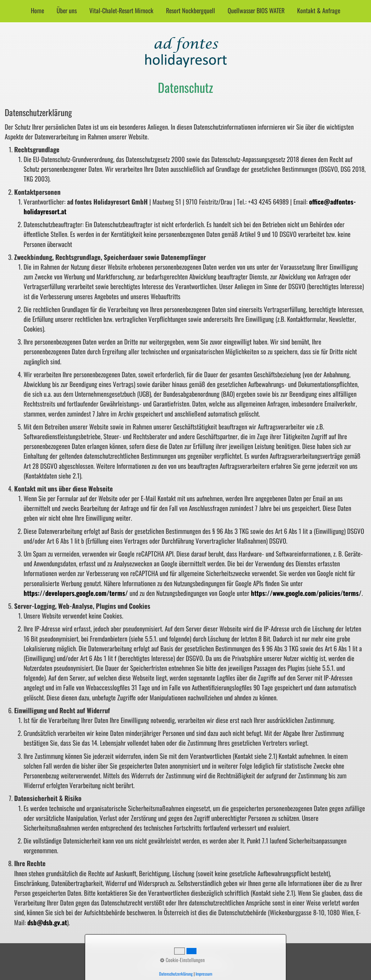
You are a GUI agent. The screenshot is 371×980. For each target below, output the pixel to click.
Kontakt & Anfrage (319, 10)
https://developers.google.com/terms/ (76, 593)
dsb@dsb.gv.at (47, 922)
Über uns (67, 10)
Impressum (184, 958)
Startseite (161, 958)
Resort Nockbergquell (191, 10)
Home (37, 10)
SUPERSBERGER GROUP (206, 966)
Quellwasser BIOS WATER (256, 10)
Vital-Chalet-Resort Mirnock (121, 10)
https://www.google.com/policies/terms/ (306, 593)
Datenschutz (209, 958)
